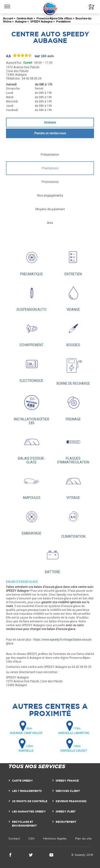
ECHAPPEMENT (32, 332)
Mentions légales (55, 838)
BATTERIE (53, 558)
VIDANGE (73, 296)
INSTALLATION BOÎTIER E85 (32, 407)
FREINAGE (73, 406)
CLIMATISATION (73, 521)
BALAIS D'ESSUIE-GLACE (32, 447)
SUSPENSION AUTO (32, 296)
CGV (32, 838)
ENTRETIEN (73, 260)
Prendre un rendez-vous (50, 133)
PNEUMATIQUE (32, 260)
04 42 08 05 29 (32, 79)
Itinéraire (50, 123)
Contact (14, 838)
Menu (7, 4)
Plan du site (83, 838)
